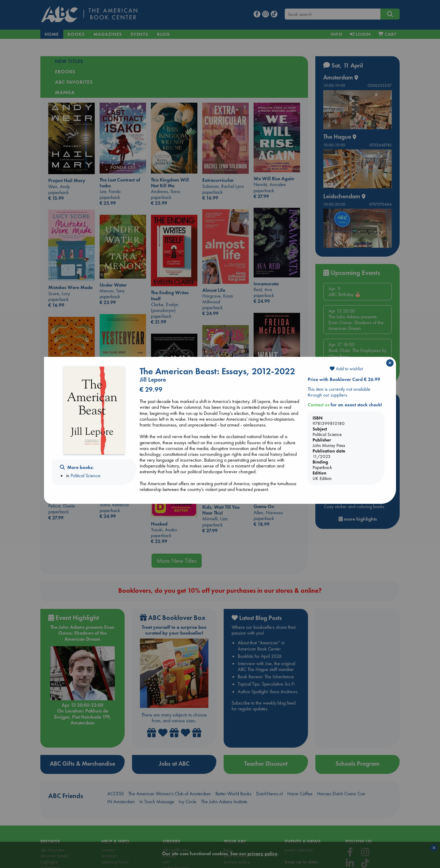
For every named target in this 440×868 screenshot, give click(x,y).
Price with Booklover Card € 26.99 (344, 379)
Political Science (86, 476)
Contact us (319, 405)
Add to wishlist (346, 369)
